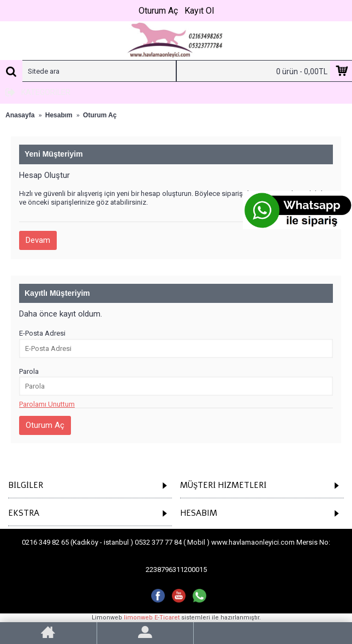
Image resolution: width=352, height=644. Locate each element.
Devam (38, 240)
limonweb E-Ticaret (152, 618)
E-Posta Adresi (42, 333)
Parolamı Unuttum (47, 404)
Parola (29, 371)
